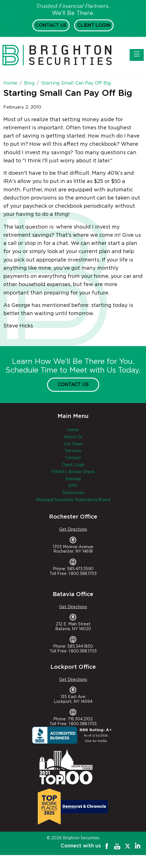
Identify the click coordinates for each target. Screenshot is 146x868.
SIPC (73, 486)
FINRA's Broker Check (73, 472)
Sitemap (73, 479)
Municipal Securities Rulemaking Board (73, 500)
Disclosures (73, 493)
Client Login (94, 25)
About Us (73, 437)
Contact (73, 458)
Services (73, 451)
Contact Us (51, 25)
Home (73, 430)
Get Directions (73, 530)
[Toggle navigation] (137, 55)
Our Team (73, 444)
